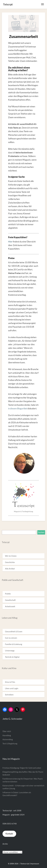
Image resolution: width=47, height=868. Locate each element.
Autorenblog (8, 739)
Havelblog (7, 735)
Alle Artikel (10, 569)
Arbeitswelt (10, 606)
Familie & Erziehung (14, 644)
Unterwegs (10, 651)
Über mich (7, 731)
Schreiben (9, 695)
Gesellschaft (10, 600)
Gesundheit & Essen (14, 631)
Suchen (41, 532)
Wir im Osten (11, 556)
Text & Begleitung (10, 744)
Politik (8, 594)
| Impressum (34, 864)
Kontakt (9, 834)
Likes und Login (12, 688)
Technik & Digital (12, 657)
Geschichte (10, 562)
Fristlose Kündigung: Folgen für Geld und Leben (22, 768)
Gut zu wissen (11, 638)
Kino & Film (10, 682)
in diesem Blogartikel (18, 408)
